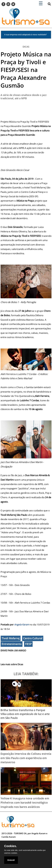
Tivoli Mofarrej (11, 638)
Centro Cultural (33, 638)
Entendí (11, 860)
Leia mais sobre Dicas (12, 664)
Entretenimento (12, 644)
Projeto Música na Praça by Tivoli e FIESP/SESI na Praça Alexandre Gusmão (26, 70)
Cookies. (11, 846)
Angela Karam (22, 625)
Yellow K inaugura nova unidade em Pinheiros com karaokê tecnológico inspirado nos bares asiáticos (25, 803)
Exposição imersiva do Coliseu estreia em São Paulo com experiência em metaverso (26, 758)
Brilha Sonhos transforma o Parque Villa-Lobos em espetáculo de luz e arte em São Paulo (25, 714)
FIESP (28, 644)
